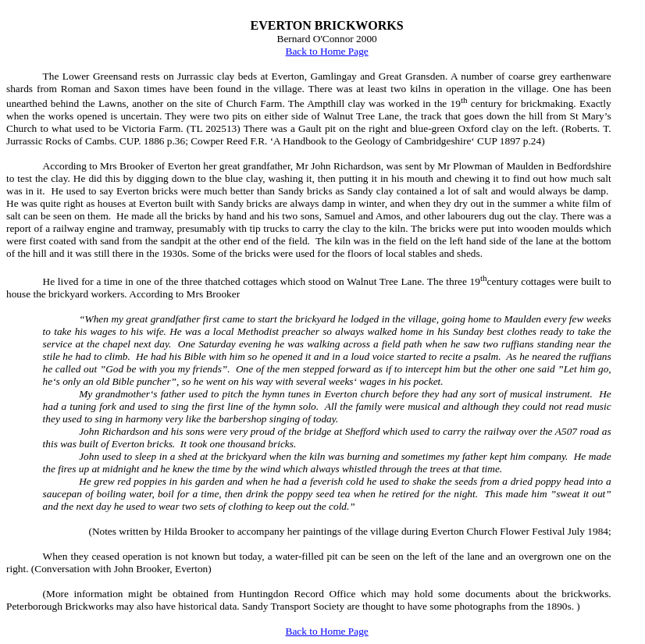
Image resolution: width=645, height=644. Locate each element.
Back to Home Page (327, 51)
